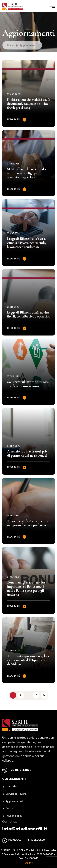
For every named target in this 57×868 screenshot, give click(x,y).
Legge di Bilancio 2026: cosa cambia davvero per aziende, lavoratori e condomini (27, 243)
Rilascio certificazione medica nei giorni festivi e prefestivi (28, 523)
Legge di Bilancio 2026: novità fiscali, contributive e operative (28, 314)
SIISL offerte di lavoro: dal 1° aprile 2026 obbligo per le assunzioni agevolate (27, 173)
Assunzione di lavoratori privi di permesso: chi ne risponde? (28, 453)
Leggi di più (17, 120)
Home (13, 45)
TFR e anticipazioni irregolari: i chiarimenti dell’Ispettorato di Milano (28, 660)
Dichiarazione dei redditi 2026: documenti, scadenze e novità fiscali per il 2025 (28, 104)
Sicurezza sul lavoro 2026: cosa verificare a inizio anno (28, 384)
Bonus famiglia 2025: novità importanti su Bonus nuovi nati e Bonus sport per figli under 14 (26, 588)
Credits (29, 863)
